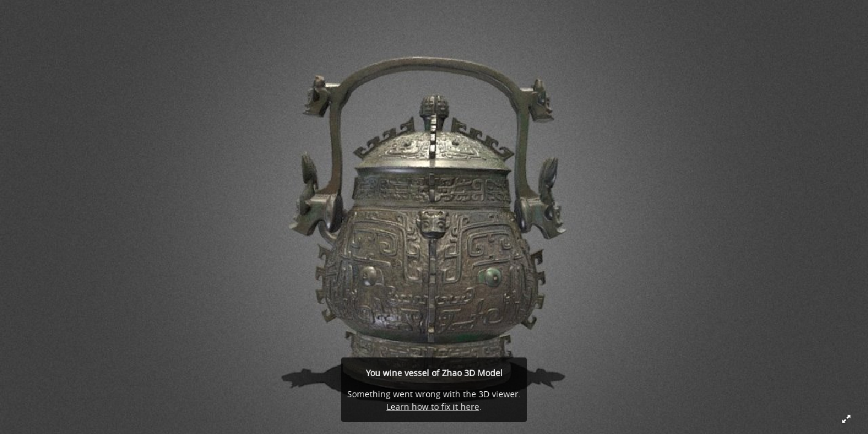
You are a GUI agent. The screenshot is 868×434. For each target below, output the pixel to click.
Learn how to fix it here (433, 407)
